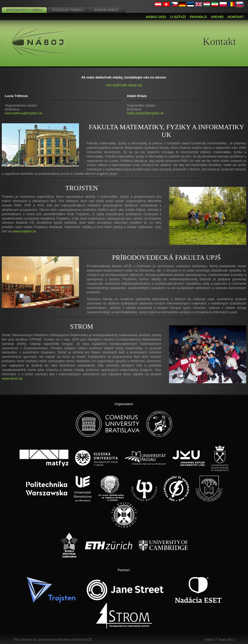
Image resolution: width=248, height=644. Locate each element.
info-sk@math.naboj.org (124, 85)
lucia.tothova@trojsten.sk (24, 113)
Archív (217, 17)
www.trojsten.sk (24, 231)
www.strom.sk (12, 378)
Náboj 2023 (156, 17)
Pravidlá (198, 17)
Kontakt (236, 17)
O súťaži (178, 17)
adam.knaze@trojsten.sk (145, 113)
